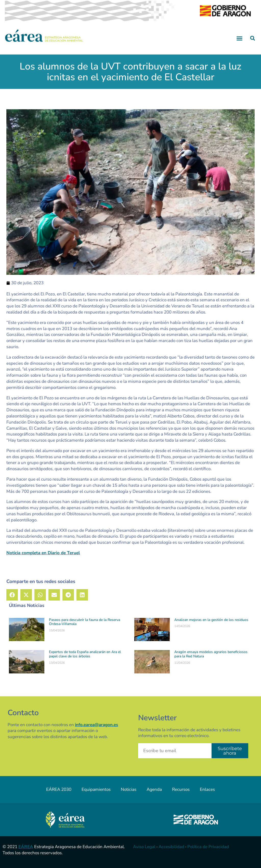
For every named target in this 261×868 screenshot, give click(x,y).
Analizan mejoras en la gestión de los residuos (211, 620)
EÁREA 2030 (59, 789)
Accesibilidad (171, 847)
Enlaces (207, 789)
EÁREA (26, 847)
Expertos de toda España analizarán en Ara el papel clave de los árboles (85, 654)
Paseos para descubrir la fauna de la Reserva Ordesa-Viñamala (84, 622)
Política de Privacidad (208, 847)
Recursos (181, 789)
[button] (240, 38)
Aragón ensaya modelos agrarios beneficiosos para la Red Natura (211, 654)
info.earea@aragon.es (96, 725)
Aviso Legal (144, 847)
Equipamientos (96, 789)
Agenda (154, 789)
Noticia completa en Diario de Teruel (43, 553)
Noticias (129, 789)
